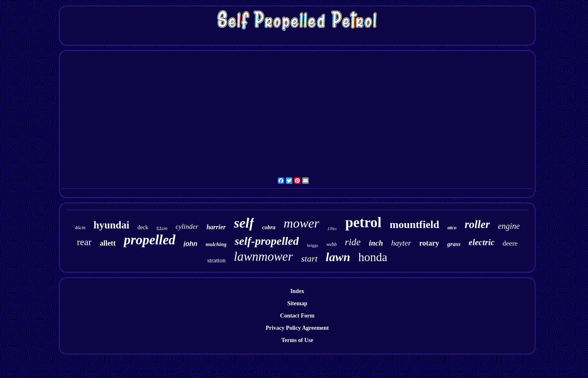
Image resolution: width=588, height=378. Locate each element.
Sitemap (297, 303)
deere (510, 243)
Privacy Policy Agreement (297, 328)
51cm (162, 228)
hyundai (111, 225)
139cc (332, 229)
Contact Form (297, 316)
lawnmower (264, 256)
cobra (269, 227)
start (309, 258)
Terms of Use (297, 340)
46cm (80, 228)
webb (331, 244)
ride (353, 242)
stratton (217, 260)
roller (477, 224)
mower (302, 223)
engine (509, 226)
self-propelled (267, 241)
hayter (401, 243)
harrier (216, 227)
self (244, 223)
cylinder (187, 227)
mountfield (414, 225)
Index (297, 291)
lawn (338, 257)
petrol (364, 223)
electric (482, 242)
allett (108, 243)
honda (373, 257)
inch (376, 243)
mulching (216, 244)
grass (454, 244)
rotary (429, 243)
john (191, 244)
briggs (313, 245)
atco (452, 227)
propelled (149, 240)
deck (143, 227)
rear (84, 242)
